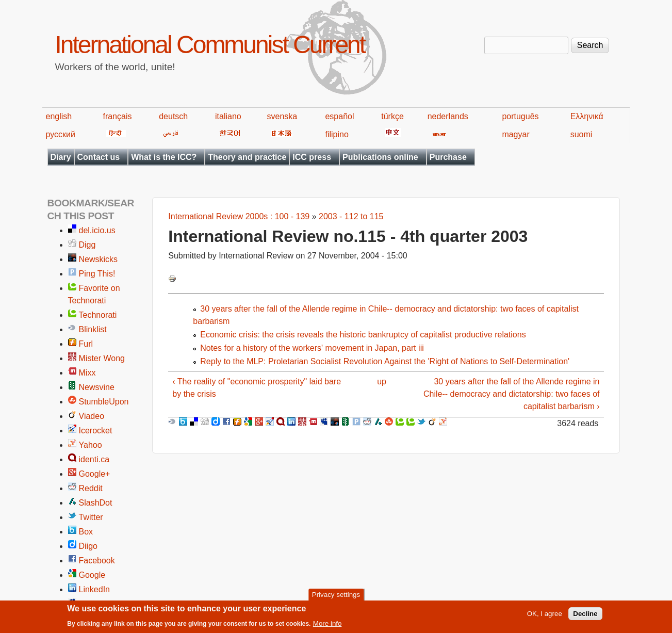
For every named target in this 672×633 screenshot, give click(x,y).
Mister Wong (102, 358)
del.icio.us (97, 230)
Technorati (98, 315)
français (117, 116)
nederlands (448, 116)
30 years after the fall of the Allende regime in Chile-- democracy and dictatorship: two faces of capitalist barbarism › (511, 394)
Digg (87, 245)
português (520, 116)
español (339, 116)
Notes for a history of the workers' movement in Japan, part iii (312, 348)
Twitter (91, 517)
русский (61, 134)
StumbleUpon (104, 402)
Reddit (91, 488)
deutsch (173, 116)
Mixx (87, 373)
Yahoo (91, 445)
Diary (61, 157)
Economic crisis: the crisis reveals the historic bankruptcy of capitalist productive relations (363, 335)
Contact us (99, 157)
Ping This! (97, 274)
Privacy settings (336, 597)
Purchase (448, 157)
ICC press (312, 157)
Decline (585, 616)
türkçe (392, 116)
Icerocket (96, 431)
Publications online (380, 157)
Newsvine (97, 387)
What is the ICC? (164, 157)
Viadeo (92, 416)
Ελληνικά (587, 116)
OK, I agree (545, 616)
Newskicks (99, 259)
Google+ (95, 474)
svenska (282, 116)
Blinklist (93, 329)
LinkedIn (95, 589)
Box (86, 532)
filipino (337, 134)
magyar (515, 134)
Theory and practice (247, 157)
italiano (228, 116)
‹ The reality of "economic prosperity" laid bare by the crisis (257, 388)
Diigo (88, 546)
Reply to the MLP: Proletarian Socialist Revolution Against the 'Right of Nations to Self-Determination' (385, 361)
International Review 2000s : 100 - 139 (239, 216)
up (382, 382)
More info (327, 626)
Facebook (97, 561)
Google (92, 575)
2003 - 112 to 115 (351, 216)
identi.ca (94, 459)
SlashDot (96, 503)
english (59, 116)
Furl (86, 344)
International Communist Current (210, 45)
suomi (581, 134)
